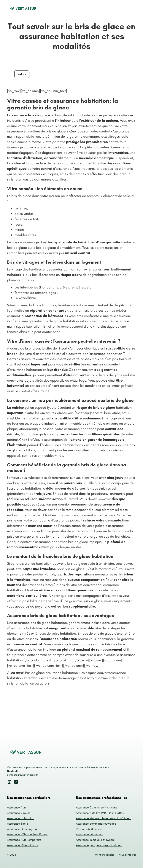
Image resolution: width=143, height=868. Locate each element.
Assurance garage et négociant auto (99, 845)
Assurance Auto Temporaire (24, 840)
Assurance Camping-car (22, 829)
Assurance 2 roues (19, 813)
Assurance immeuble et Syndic (95, 840)
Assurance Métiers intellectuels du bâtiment (104, 818)
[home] (23, 9)
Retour (22, 74)
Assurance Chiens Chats (22, 845)
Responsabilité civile (89, 829)
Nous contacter (127, 855)
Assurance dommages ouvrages (96, 824)
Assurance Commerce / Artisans (96, 807)
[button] (132, 9)
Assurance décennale (90, 834)
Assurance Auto (17, 807)
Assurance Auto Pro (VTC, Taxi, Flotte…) (101, 813)
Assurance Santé (18, 824)
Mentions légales (105, 855)
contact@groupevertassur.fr (22, 775)
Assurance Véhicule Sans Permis (27, 834)
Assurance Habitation (21, 818)
